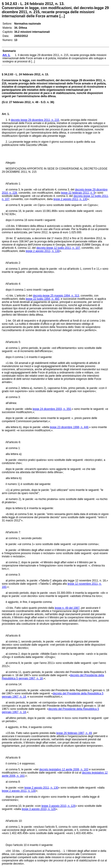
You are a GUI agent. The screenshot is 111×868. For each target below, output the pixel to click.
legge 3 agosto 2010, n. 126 (58, 806)
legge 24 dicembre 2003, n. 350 (52, 409)
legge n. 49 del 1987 (67, 608)
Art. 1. (6, 114)
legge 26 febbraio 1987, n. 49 (74, 733)
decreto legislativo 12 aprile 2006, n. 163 (64, 769)
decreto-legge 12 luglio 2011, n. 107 (58, 248)
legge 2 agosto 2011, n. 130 (70, 199)
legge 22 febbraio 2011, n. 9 (78, 193)
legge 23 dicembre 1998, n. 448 (69, 427)
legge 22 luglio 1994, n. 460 (43, 299)
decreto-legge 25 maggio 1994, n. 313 (56, 296)
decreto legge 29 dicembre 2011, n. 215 (35, 120)
